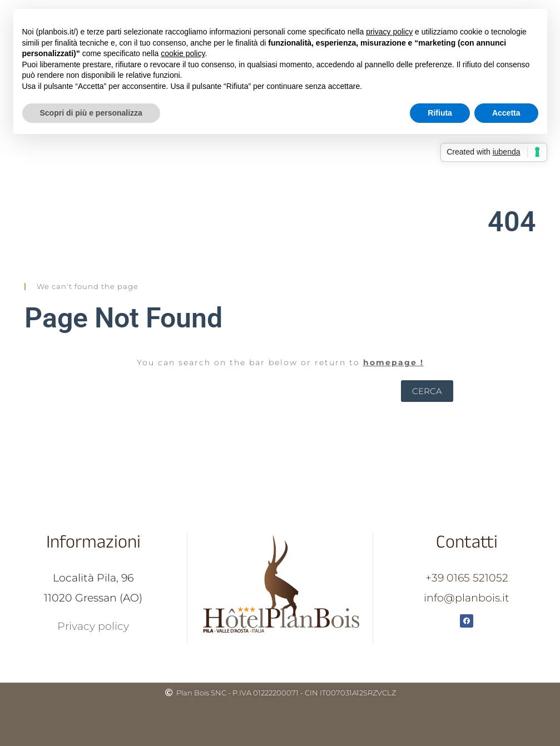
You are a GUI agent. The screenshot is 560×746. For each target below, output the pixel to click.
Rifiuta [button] (440, 113)
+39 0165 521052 (467, 578)
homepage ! (393, 362)
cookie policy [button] (183, 53)
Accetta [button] (506, 113)
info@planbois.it (467, 598)
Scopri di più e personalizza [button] (91, 113)
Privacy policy (93, 626)
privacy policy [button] (389, 32)
